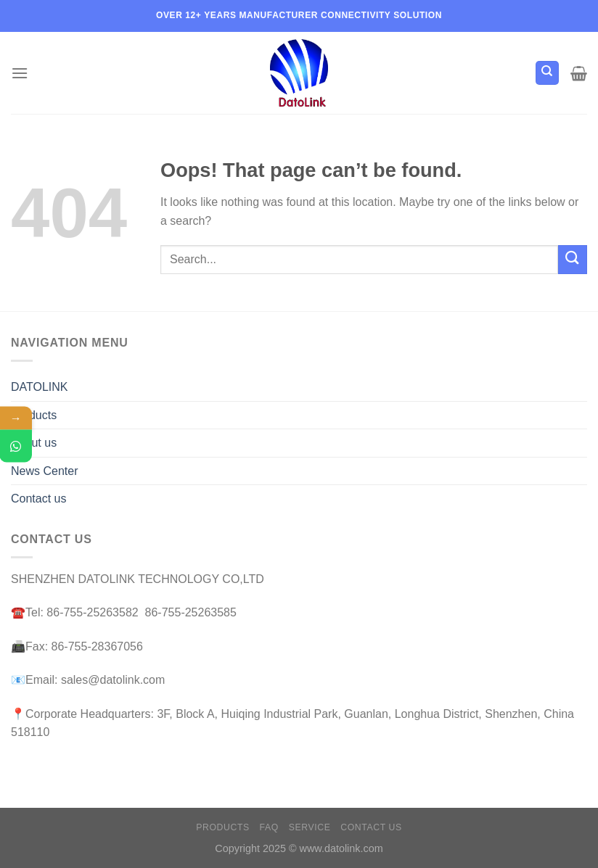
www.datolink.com (341, 848)
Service (310, 827)
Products (34, 415)
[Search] (548, 73)
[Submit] (573, 259)
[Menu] (20, 73)
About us (34, 443)
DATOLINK (40, 387)
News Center (44, 471)
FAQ (269, 827)
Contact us (38, 499)
